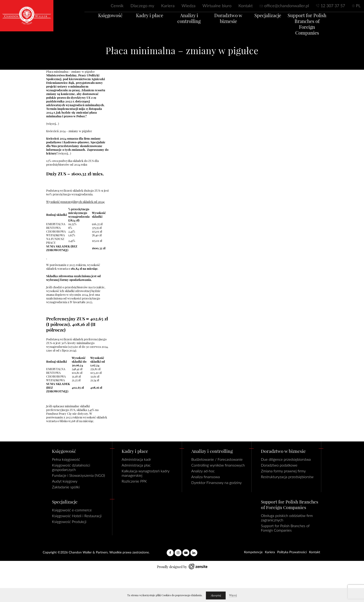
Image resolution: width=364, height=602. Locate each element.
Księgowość (99, 21)
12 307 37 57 (333, 6)
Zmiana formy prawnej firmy (283, 471)
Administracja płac (136, 465)
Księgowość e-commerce (72, 510)
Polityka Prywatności (292, 552)
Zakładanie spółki (66, 487)
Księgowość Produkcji (69, 521)
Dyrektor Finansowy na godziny (216, 482)
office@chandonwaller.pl (287, 6)
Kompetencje (253, 552)
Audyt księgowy (65, 481)
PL (358, 6)
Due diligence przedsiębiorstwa (286, 459)
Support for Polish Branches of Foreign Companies (319, 27)
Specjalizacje (275, 21)
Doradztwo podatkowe (279, 465)
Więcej (233, 595)
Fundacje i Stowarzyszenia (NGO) (78, 475)
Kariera (168, 6)
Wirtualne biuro (217, 6)
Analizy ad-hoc (203, 471)
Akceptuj (216, 595)
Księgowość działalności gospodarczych (71, 467)
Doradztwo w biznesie (231, 24)
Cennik (117, 6)
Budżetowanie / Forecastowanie (217, 459)
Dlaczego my (142, 6)
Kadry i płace (143, 21)
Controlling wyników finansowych (218, 465)
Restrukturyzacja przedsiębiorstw (287, 477)
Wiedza (188, 6)
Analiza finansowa (206, 477)
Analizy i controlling (187, 21)
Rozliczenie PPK (134, 481)
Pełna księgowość (66, 459)
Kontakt (245, 6)
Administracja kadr (136, 459)
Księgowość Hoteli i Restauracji (77, 516)
